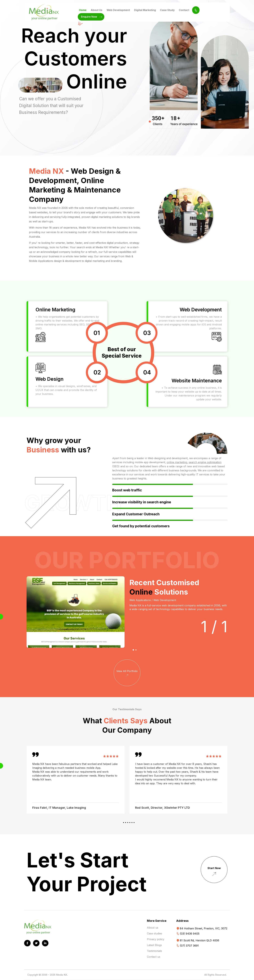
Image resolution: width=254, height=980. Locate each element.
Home (83, 10)
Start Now (214, 872)
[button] (133, 650)
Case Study (167, 10)
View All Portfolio (127, 674)
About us (153, 928)
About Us (97, 10)
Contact (184, 10)
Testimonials (154, 951)
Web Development (118, 10)
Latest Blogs (154, 945)
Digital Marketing (145, 10)
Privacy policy (156, 939)
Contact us (154, 957)
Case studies (155, 933)
